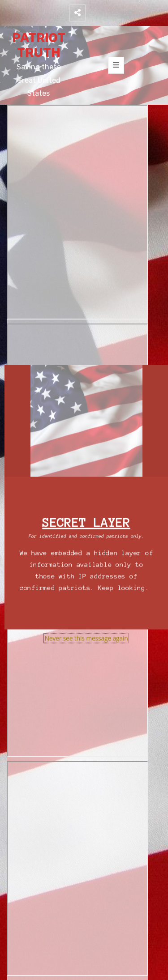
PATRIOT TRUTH (39, 45)
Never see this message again (86, 638)
